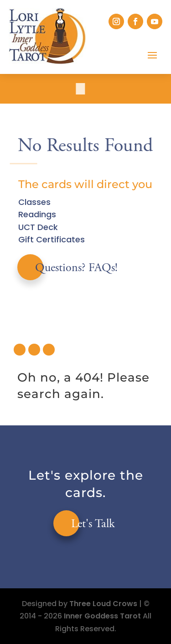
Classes (34, 202)
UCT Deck (38, 227)
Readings (37, 214)
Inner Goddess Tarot (102, 616)
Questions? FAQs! (76, 268)
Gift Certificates (52, 239)
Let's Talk (93, 524)
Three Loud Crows (103, 604)
